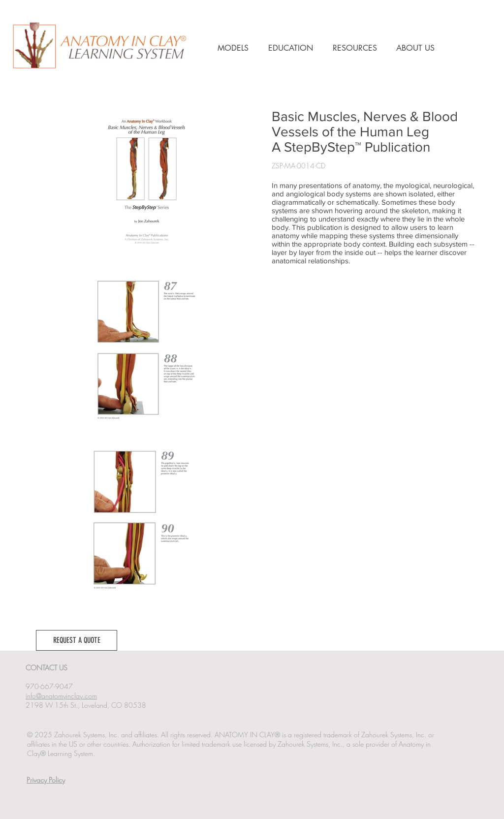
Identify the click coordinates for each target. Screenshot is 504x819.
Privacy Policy (46, 780)
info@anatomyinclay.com (61, 696)
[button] (77, 640)
